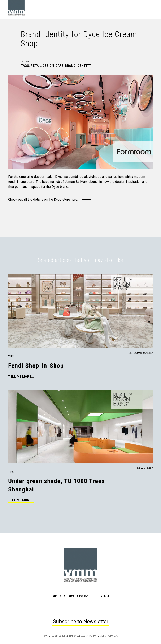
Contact (103, 596)
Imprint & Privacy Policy (70, 596)
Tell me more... (21, 377)
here (74, 199)
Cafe (60, 66)
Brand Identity (78, 66)
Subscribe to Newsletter (81, 622)
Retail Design (42, 66)
